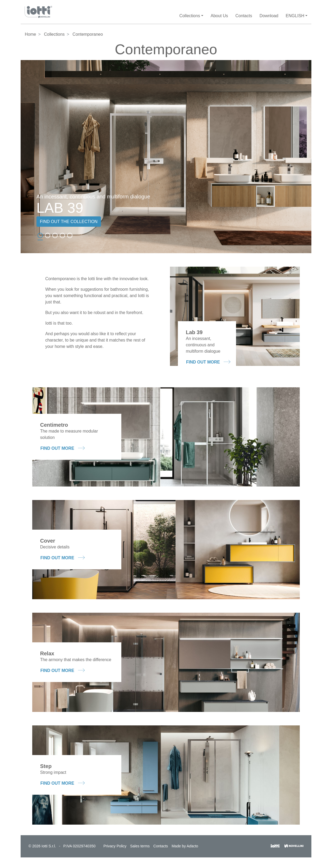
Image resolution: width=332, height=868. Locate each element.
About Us (219, 16)
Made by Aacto (185, 846)
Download (269, 16)
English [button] (295, 16)
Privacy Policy (115, 846)
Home (31, 34)
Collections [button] (190, 16)
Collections (54, 34)
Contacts (244, 16)
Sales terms (140, 846)
